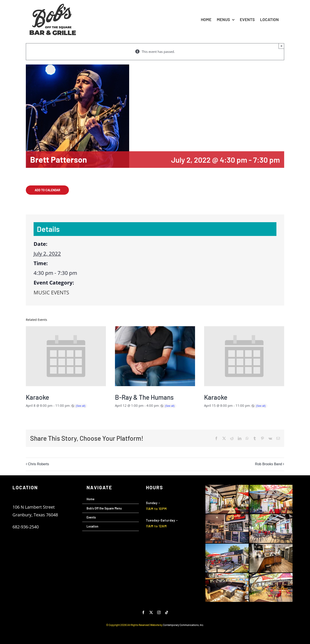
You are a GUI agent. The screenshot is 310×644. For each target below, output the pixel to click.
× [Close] (281, 46)
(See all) (81, 406)
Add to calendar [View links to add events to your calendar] (47, 190)
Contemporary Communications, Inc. (183, 625)
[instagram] (159, 612)
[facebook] (143, 612)
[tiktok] (167, 612)
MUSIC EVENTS (51, 292)
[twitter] (151, 612)
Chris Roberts (39, 464)
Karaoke (37, 397)
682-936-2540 (26, 527)
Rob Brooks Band (269, 464)
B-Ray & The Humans (144, 397)
